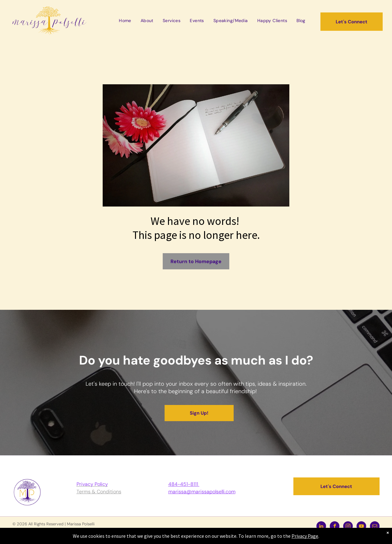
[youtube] (361, 527)
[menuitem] (125, 21)
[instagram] (348, 527)
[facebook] (335, 527)
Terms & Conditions (99, 492)
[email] (375, 527)
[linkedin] (321, 527)
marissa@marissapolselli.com (202, 492)
